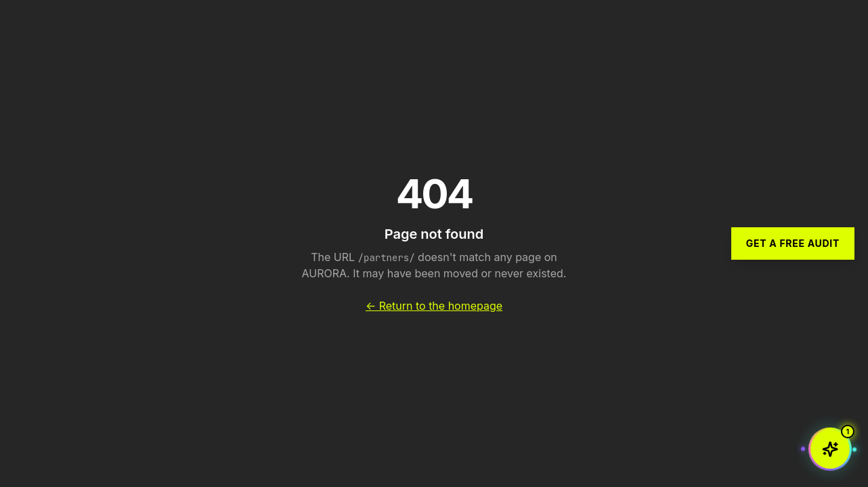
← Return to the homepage (434, 306)
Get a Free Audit (793, 243)
